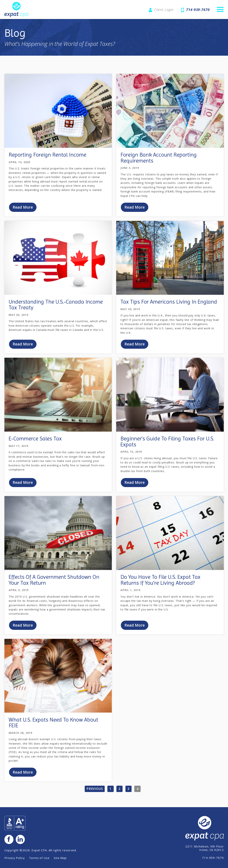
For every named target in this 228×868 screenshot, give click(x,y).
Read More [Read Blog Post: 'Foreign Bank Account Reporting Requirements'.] (135, 207)
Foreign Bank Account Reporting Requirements (159, 158)
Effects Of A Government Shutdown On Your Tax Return (54, 581)
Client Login (164, 10)
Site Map (60, 858)
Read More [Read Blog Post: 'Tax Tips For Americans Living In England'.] (135, 345)
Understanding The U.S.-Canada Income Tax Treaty (56, 305)
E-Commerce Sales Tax (35, 439)
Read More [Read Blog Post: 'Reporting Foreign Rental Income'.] (23, 207)
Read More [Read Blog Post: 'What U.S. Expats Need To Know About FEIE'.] (23, 773)
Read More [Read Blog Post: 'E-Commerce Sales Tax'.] (23, 483)
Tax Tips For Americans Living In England (169, 302)
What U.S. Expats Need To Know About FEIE (53, 724)
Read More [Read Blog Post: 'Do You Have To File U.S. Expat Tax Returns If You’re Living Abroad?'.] (135, 626)
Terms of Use (39, 858)
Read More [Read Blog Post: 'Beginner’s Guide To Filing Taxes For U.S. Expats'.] (135, 483)
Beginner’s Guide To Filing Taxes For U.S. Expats (167, 442)
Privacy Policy (15, 858)
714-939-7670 (198, 10)
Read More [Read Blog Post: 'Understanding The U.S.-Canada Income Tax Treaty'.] (23, 345)
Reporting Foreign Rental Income (47, 155)
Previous (95, 790)
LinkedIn (21, 840)
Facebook (9, 840)
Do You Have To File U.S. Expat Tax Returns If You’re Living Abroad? (160, 581)
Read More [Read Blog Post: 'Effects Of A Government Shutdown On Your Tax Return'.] (23, 626)
